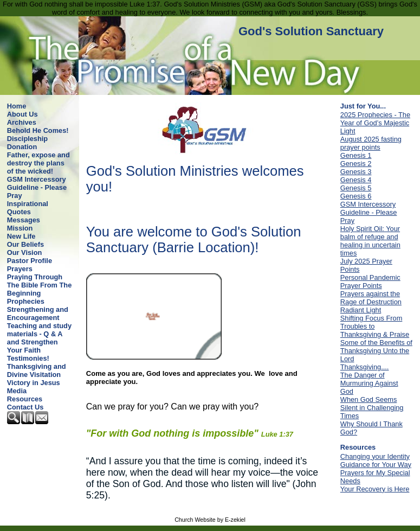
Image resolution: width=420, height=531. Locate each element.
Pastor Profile (30, 261)
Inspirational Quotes (28, 208)
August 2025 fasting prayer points (371, 143)
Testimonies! (28, 358)
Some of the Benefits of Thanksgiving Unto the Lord (376, 351)
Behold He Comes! (38, 130)
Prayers (20, 269)
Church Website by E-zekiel (210, 520)
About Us (22, 114)
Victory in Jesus (34, 383)
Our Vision (24, 252)
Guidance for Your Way (376, 465)
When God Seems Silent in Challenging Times (372, 408)
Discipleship (27, 139)
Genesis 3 (356, 172)
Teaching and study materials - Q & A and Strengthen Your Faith (39, 338)
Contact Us (25, 407)
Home (17, 106)
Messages (24, 220)
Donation (22, 147)
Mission (20, 228)
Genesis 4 (356, 180)
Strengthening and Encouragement (38, 314)
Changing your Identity (375, 456)
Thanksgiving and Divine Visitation (37, 370)
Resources (25, 399)
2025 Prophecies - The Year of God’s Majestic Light (375, 123)
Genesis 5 (356, 188)
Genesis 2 (356, 164)
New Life (21, 236)
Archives (22, 122)
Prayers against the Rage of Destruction (371, 298)
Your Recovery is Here (375, 489)
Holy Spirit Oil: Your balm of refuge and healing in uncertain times (370, 241)
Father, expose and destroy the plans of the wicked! (38, 163)
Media (17, 391)
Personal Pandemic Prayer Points (370, 282)
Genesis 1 (356, 155)
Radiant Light (361, 310)
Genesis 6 (356, 196)
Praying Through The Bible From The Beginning (39, 285)
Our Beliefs (25, 244)
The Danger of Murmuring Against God (369, 383)
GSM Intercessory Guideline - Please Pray (37, 187)
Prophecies (26, 301)
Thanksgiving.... (365, 367)
